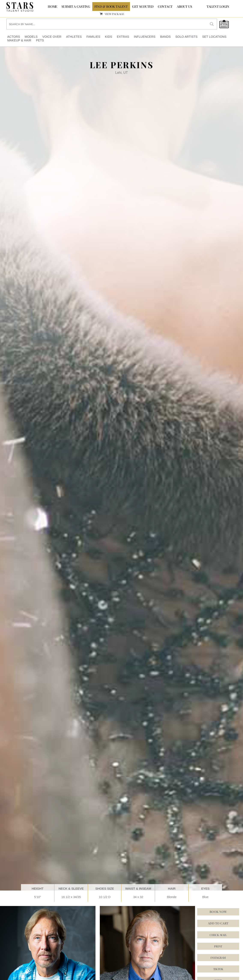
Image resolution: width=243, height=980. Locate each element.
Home (52, 6)
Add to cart (218, 923)
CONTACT (165, 6)
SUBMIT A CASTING (76, 6)
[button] (218, 969)
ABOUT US (184, 6)
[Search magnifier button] (212, 24)
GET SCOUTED (143, 6)
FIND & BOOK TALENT (111, 6)
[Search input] (107, 24)
